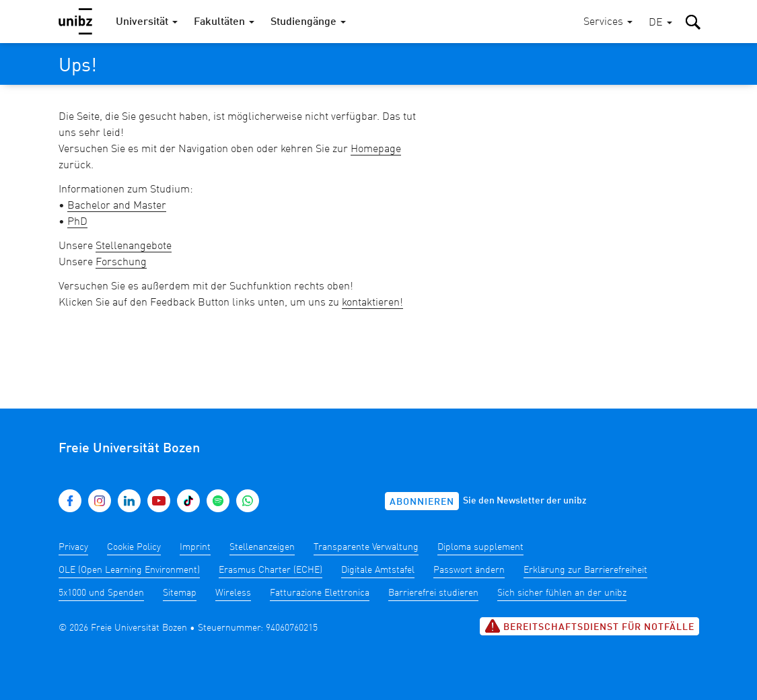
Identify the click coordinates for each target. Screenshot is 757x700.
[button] (660, 23)
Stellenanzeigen (262, 547)
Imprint (195, 547)
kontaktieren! (372, 303)
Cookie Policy (134, 547)
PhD (77, 222)
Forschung (121, 262)
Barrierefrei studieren (433, 593)
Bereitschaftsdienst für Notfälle (589, 626)
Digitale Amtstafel (378, 570)
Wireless (233, 593)
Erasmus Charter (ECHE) (271, 570)
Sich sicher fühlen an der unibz (562, 593)
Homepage (376, 149)
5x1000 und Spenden (101, 593)
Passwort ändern (469, 570)
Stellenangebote (134, 246)
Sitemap (180, 593)
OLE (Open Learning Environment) (129, 570)
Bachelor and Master (117, 206)
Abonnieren (422, 502)
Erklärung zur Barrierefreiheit (585, 570)
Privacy (73, 547)
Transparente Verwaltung (366, 547)
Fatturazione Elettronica (320, 593)
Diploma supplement (480, 547)
